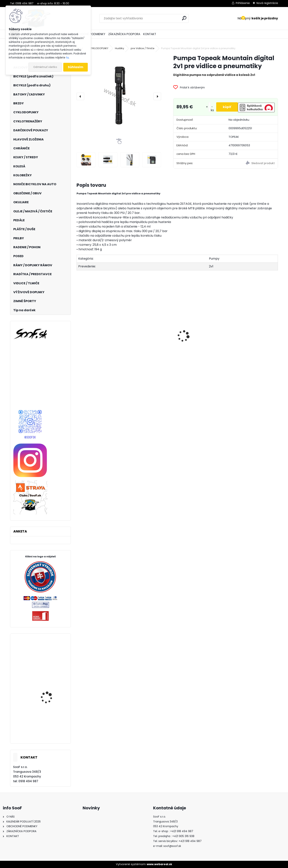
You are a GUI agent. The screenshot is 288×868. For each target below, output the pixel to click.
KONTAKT (150, 34)
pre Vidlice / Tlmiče (143, 48)
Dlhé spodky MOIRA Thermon (100, 350)
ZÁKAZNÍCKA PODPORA (124, 34)
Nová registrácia (267, 3)
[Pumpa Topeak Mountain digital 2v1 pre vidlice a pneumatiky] (119, 96)
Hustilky (119, 48)
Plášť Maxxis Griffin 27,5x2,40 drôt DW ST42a (48, 666)
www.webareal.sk (159, 864)
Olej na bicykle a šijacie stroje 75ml (198, 355)
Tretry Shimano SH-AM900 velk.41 (48, 730)
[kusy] (208, 107)
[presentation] (80, 96)
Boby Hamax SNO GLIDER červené (251, 344)
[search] (184, 18)
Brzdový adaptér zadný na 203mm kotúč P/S (150, 346)
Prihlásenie (243, 3)
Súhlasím (76, 67)
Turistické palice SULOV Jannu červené (51, 699)
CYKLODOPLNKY (99, 48)
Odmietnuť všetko (45, 67)
